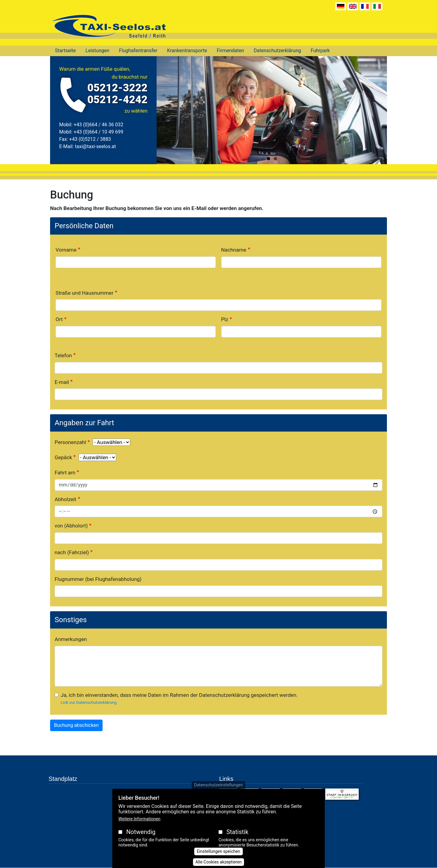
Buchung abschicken (76, 725)
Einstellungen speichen (218, 851)
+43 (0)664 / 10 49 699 (98, 132)
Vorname (66, 250)
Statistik (237, 832)
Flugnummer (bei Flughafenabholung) (98, 579)
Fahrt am (65, 473)
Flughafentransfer (138, 51)
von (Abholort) (71, 526)
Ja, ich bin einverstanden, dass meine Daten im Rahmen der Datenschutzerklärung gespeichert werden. (179, 695)
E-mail (62, 382)
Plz (225, 319)
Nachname (234, 250)
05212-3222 (117, 88)
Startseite (65, 51)
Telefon (63, 355)
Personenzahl (70, 442)
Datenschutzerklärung (277, 51)
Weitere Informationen (139, 819)
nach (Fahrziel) (72, 552)
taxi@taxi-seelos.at (95, 146)
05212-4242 (117, 100)
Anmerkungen (71, 639)
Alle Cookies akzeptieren (219, 862)
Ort (59, 319)
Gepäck (63, 457)
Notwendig (141, 832)
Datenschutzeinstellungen (219, 785)
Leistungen (97, 51)
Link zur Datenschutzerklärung (89, 702)
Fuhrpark (320, 51)
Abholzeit (65, 499)
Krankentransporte (187, 51)
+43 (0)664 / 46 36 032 (98, 125)
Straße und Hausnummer (85, 293)
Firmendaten (230, 51)
